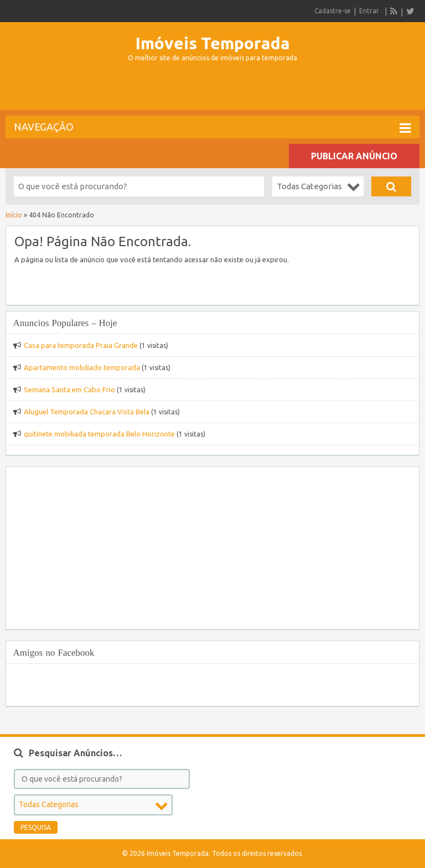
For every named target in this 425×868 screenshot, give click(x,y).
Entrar (369, 11)
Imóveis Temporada (213, 43)
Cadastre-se (333, 11)
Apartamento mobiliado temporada (82, 367)
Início (14, 215)
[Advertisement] (212, 91)
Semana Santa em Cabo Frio (69, 389)
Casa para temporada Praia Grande (81, 345)
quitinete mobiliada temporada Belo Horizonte (99, 434)
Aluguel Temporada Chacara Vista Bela (87, 412)
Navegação (212, 128)
